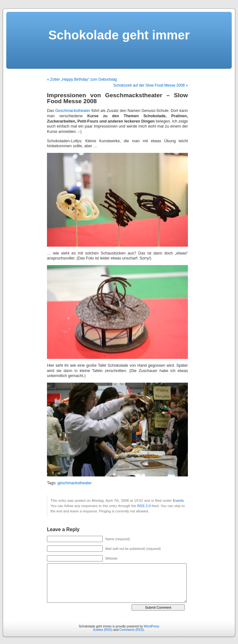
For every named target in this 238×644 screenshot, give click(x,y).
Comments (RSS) (132, 630)
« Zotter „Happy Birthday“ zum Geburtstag (82, 79)
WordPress (151, 626)
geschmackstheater (75, 483)
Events (178, 501)
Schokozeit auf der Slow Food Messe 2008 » (151, 85)
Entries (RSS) (103, 630)
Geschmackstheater (73, 111)
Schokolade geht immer (119, 35)
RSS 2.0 (144, 506)
